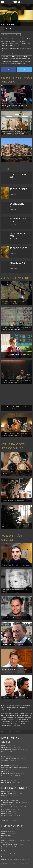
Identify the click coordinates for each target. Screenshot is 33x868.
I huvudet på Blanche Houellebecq (9, 750)
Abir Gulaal (4, 761)
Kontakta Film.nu (5, 831)
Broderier (3, 791)
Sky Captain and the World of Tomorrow (11, 802)
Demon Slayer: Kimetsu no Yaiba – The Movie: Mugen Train (15, 767)
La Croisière (15, 44)
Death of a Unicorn (6, 763)
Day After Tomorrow (6, 816)
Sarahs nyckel (11, 46)
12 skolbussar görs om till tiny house (10, 845)
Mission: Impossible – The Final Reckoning (11, 778)
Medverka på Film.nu (6, 836)
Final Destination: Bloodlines (8, 774)
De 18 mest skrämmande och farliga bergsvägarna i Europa (15, 847)
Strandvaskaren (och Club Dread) (9, 807)
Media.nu (3, 859)
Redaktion (4, 833)
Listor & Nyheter (15, 278)
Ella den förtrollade (6, 809)
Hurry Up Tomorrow (6, 776)
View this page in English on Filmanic (11, 35)
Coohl (3, 842)
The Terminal (4, 818)
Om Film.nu (4, 829)
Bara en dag (4, 814)
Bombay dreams (5, 800)
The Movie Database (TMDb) (12, 715)
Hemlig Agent (26, 44)
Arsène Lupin (8, 41)
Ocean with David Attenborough (9, 759)
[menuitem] (3, 732)
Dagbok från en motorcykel (8, 798)
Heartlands (4, 805)
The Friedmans (5, 820)
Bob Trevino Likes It (6, 747)
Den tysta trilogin (5, 765)
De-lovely (4, 796)
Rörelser (3, 752)
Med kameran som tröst (7, 793)
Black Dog (4, 745)
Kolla (3, 851)
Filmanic (3, 840)
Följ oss (3, 838)
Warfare (3, 756)
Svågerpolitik (4, 863)
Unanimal (4, 754)
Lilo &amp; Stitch (5, 780)
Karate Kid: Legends (6, 783)
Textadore (4, 857)
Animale (3, 771)
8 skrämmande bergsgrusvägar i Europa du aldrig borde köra (16, 853)
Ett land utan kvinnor (6, 811)
